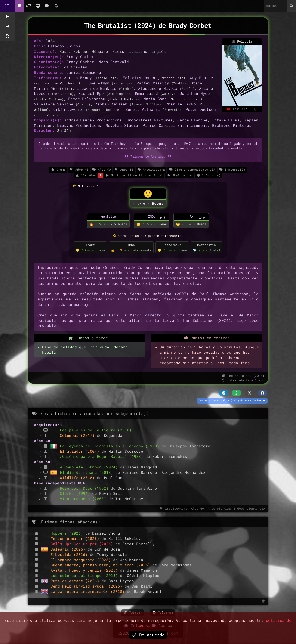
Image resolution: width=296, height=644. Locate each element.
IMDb (152, 216)
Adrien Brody (78, 78)
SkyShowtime (180, 175)
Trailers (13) (242, 109)
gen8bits (108, 216)
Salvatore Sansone (54, 104)
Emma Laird (146, 93)
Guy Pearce (201, 78)
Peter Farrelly (139, 544)
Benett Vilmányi (143, 109)
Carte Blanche (192, 120)
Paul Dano (114, 478)
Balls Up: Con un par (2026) (83, 544)
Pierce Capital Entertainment (175, 125)
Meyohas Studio (122, 125)
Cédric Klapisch (144, 575)
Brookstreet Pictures (150, 120)
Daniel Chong (106, 533)
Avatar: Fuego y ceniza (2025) (85, 570)
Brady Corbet (80, 57)
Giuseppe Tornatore (189, 446)
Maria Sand (155, 99)
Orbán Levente (68, 109)
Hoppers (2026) (68, 533)
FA (191, 216)
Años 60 (124, 170)
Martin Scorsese (126, 451)
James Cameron (142, 570)
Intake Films (226, 120)
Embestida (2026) (70, 554)
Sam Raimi (142, 586)
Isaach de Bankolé (97, 88)
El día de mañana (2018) (88, 472)
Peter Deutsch (201, 109)
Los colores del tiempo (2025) (85, 575)
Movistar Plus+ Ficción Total (134, 175)
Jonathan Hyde (195, 93)
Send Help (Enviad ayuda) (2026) (88, 586)
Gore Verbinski (176, 565)
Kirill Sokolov (125, 538)
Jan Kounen (132, 560)
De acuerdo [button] (148, 635)
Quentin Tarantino (137, 488)
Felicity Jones (139, 78)
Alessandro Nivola (158, 88)
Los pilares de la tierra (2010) (96, 430)
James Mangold (142, 467)
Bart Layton (121, 581)
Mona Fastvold (114, 62)
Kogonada (113, 435)
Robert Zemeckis (170, 456)
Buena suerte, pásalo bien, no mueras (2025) (102, 565)
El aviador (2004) (81, 451)
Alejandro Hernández (184, 472)
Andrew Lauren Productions (93, 120)
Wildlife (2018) (78, 478)
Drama (58, 170)
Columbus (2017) (78, 435)
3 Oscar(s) (209, 175)
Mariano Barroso (140, 472)
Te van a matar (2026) (76, 538)
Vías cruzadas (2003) (84, 499)
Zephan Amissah (111, 104)
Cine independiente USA (192, 170)
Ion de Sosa (107, 549)
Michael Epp (91, 93)
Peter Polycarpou (87, 99)
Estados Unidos (64, 46)
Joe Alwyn (99, 83)
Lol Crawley (74, 67)
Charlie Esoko (181, 104)
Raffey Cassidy (153, 83)
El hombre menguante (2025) (82, 560)
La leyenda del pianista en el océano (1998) (111, 446)
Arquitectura (151, 170)
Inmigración (232, 170)
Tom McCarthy (129, 499)
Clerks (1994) (76, 493)
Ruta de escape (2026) (76, 581)
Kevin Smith (112, 493)
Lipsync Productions (79, 125)
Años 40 (79, 170)
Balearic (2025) (69, 549)
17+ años (85, 175)
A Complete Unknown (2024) (90, 467)
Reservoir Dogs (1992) (85, 488)
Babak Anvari (148, 591)
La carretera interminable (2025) (89, 591)
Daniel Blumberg (84, 72)
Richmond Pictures (232, 125)
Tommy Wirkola (112, 554)
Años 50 (102, 170)
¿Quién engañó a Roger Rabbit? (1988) (103, 456)
